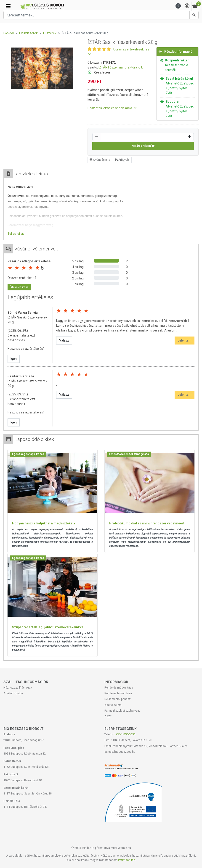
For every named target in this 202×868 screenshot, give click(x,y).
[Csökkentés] (97, 137)
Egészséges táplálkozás (28, 454)
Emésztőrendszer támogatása (129, 454)
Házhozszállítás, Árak (18, 688)
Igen (14, 359)
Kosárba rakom (143, 146)
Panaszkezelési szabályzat (122, 711)
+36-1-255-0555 (125, 734)
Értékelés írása (19, 287)
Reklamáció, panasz (118, 699)
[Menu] (178, 6)
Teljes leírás (16, 234)
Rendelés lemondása (118, 693)
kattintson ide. (127, 860)
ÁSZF (108, 716)
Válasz (64, 340)
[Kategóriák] (8, 6)
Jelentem (185, 340)
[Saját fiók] (187, 6)
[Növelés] (189, 137)
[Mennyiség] (143, 137)
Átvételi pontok (13, 693)
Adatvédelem (113, 705)
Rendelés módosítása (119, 688)
